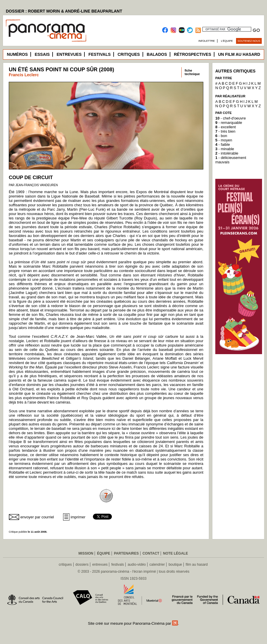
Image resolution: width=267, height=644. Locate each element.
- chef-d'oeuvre (230, 118)
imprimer (78, 517)
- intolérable (227, 153)
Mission (86, 553)
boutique (175, 565)
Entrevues (69, 54)
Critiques (129, 54)
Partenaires (126, 553)
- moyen (224, 140)
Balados (157, 54)
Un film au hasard (239, 54)
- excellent (226, 127)
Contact (151, 553)
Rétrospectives (193, 54)
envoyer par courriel (37, 517)
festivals (118, 565)
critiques (65, 565)
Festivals (100, 54)
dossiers (82, 565)
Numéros (17, 54)
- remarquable (229, 123)
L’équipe (227, 41)
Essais (42, 54)
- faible (223, 144)
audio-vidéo (137, 565)
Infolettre (207, 41)
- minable (225, 149)
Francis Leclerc (24, 75)
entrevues (100, 565)
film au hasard (197, 565)
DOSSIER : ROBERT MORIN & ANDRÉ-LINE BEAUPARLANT (64, 11)
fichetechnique (192, 72)
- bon (221, 136)
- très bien (225, 131)
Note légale (175, 553)
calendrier (157, 565)
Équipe (104, 553)
